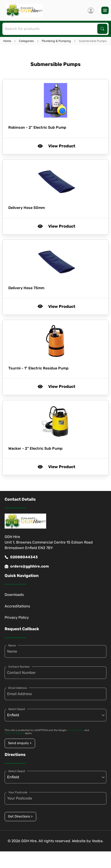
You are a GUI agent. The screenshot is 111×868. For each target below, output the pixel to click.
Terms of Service (14, 733)
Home (7, 41)
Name (12, 645)
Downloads (14, 595)
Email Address (18, 688)
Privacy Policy (17, 617)
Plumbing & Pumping (56, 41)
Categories (26, 41)
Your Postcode (18, 792)
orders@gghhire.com (27, 566)
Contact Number (19, 667)
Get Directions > (20, 816)
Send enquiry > (20, 743)
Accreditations (17, 606)
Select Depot (17, 709)
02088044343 (21, 557)
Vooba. (98, 841)
